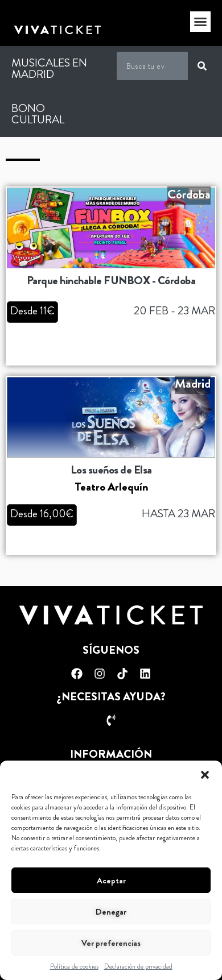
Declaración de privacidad (138, 966)
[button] (205, 775)
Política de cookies (74, 966)
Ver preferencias (111, 943)
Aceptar (111, 881)
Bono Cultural (38, 114)
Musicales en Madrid (49, 68)
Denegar (111, 912)
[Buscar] (202, 66)
